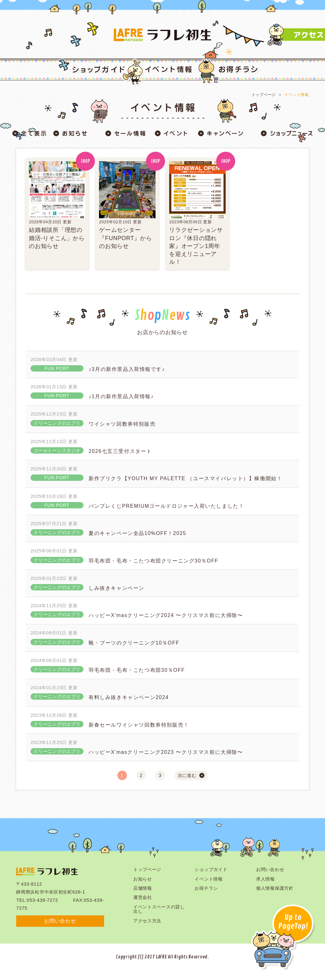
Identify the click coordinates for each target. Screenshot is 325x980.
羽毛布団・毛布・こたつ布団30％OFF (137, 670)
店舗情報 (143, 888)
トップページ (264, 95)
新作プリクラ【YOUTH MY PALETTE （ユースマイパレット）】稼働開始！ (185, 478)
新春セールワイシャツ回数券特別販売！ (139, 725)
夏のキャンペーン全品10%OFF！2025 (137, 533)
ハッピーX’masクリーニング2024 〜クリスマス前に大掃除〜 (166, 615)
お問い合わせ (60, 921)
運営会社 (143, 897)
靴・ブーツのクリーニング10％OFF (134, 643)
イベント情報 (296, 95)
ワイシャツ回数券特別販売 (122, 424)
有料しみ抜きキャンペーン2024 (129, 697)
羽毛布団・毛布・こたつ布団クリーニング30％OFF (153, 561)
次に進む (187, 775)
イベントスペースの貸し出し (159, 909)
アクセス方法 (147, 921)
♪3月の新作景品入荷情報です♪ (127, 369)
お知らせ (143, 879)
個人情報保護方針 (275, 888)
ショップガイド (211, 869)
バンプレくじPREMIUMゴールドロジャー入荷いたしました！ (166, 506)
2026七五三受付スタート (120, 451)
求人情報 (265, 879)
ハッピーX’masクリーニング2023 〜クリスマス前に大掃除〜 (166, 752)
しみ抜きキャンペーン (116, 588)
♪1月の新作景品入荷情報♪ (121, 396)
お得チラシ (206, 888)
